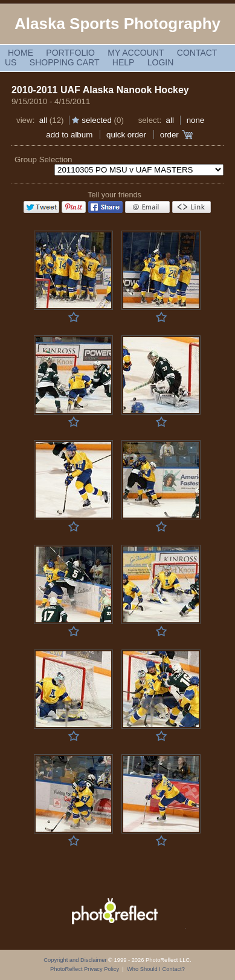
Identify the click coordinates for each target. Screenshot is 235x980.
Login (161, 62)
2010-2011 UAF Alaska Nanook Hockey (100, 90)
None (196, 120)
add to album (69, 135)
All (43, 120)
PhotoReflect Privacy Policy (85, 969)
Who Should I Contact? (156, 969)
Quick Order (126, 135)
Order (169, 135)
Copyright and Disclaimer (76, 960)
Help (124, 62)
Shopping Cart (65, 62)
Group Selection (43, 159)
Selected (97, 120)
